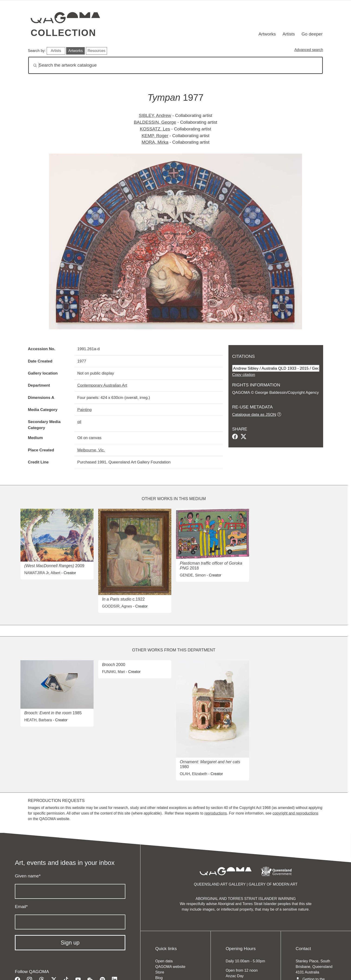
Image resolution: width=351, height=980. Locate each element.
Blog (159, 978)
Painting (84, 410)
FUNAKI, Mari (113, 672)
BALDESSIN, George (155, 122)
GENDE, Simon (193, 575)
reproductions (216, 813)
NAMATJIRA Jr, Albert (42, 573)
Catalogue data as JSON (254, 414)
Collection (63, 33)
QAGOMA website (170, 967)
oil (79, 422)
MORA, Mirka (155, 142)
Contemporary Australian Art (102, 385)
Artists (289, 34)
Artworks (267, 34)
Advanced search (309, 50)
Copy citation (244, 375)
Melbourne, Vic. (91, 450)
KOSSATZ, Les (155, 129)
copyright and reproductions (295, 813)
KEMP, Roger (155, 136)
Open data (164, 961)
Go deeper (312, 34)
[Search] (175, 65)
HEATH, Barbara (38, 720)
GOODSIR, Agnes (117, 606)
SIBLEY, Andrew (155, 115)
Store (160, 972)
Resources (96, 51)
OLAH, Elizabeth (193, 774)
